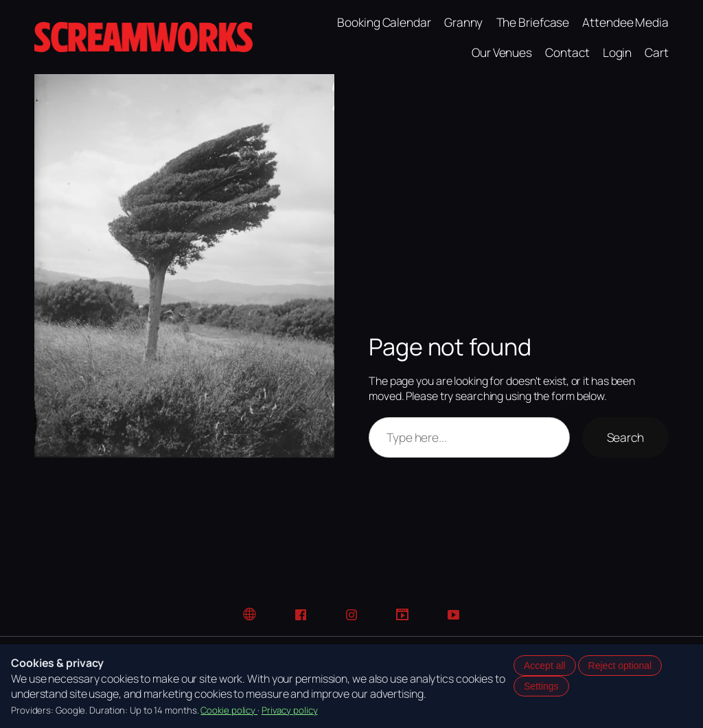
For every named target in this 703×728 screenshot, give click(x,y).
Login (618, 52)
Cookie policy (229, 710)
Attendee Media (625, 22)
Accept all (545, 666)
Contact (567, 52)
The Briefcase (533, 22)
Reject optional (620, 666)
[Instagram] (351, 615)
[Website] (250, 615)
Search (625, 437)
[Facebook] (301, 615)
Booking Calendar (384, 22)
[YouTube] (453, 615)
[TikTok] (402, 615)
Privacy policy (290, 710)
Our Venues (502, 52)
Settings (541, 686)
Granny (463, 22)
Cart (657, 52)
